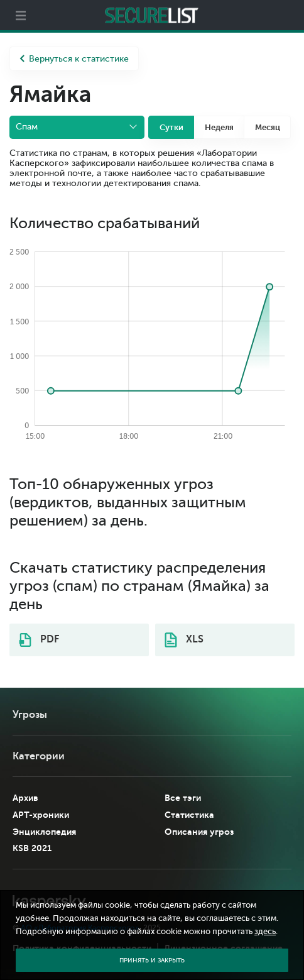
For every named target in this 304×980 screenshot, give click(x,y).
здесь (265, 932)
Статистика (189, 815)
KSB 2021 (32, 848)
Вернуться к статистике (74, 59)
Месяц (268, 127)
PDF (39, 640)
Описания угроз (199, 832)
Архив (25, 798)
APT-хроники (41, 815)
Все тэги (183, 798)
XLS (184, 640)
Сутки (171, 127)
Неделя (219, 127)
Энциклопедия (44, 832)
